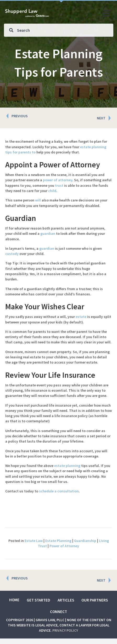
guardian (48, 233)
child (52, 191)
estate (81, 317)
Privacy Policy (65, 630)
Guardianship (85, 541)
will (38, 200)
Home (14, 600)
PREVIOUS (20, 116)
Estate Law (34, 541)
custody (12, 254)
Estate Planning (58, 541)
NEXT (101, 118)
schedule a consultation (59, 491)
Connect (58, 612)
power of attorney (58, 180)
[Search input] (59, 30)
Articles (66, 600)
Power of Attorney (64, 546)
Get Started (38, 600)
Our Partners (95, 600)
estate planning (67, 466)
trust (59, 185)
